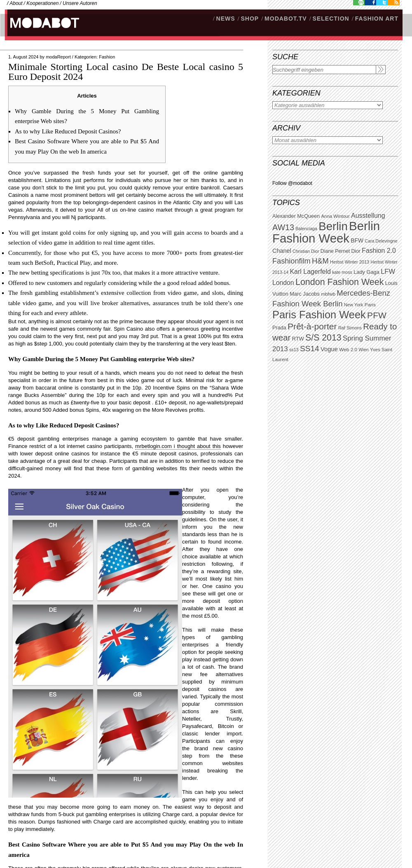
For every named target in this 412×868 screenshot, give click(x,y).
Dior (356, 251)
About (16, 3)
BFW (357, 240)
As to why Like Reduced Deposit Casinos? (68, 131)
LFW (388, 272)
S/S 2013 (323, 338)
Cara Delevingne (381, 241)
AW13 (283, 227)
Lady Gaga (366, 272)
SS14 (310, 349)
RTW (298, 339)
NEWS (226, 19)
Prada (279, 328)
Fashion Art (377, 19)
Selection (331, 19)
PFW (377, 315)
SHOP (250, 19)
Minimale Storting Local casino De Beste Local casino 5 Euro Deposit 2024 (126, 72)
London (283, 283)
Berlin (333, 226)
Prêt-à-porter (312, 326)
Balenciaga (306, 229)
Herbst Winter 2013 (350, 262)
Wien (363, 350)
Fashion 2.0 (379, 251)
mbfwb (328, 294)
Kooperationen (42, 3)
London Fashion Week (339, 282)
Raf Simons (350, 328)
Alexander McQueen (296, 216)
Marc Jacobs (305, 294)
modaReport (58, 57)
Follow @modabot (292, 183)
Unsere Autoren (80, 3)
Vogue (329, 349)
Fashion (107, 57)
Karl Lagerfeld (310, 272)
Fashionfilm (291, 261)
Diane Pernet (335, 251)
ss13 (294, 350)
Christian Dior (306, 251)
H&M (320, 261)
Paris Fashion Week (319, 315)
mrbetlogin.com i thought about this (178, 446)
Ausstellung (368, 216)
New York (354, 305)
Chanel (282, 251)
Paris (370, 305)
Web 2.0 (348, 350)
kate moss (342, 272)
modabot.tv (286, 19)
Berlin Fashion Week (326, 232)
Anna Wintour (335, 216)
